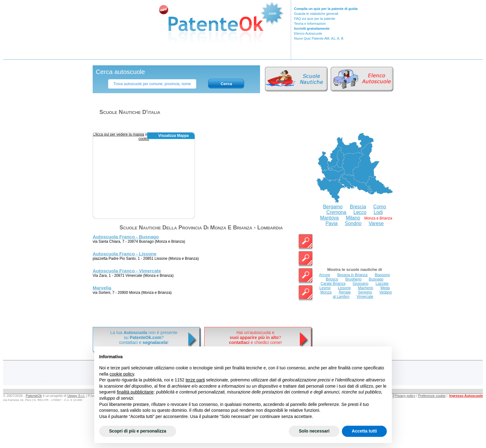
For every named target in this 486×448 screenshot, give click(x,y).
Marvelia (102, 288)
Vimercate (365, 297)
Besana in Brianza (352, 275)
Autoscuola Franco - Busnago (126, 237)
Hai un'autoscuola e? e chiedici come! (255, 337)
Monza (326, 292)
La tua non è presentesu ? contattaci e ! (144, 337)
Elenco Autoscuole (308, 33)
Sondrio (353, 223)
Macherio (366, 288)
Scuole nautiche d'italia (130, 112)
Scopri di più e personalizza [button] (138, 431)
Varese (376, 223)
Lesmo (325, 288)
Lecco (360, 212)
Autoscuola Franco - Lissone (125, 254)
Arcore (325, 275)
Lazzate (382, 284)
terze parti (195, 380)
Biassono (382, 275)
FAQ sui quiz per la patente (315, 19)
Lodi (378, 212)
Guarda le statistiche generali (316, 14)
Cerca (226, 84)
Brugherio (353, 279)
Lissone (344, 288)
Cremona (336, 212)
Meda (385, 288)
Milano (353, 218)
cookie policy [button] (122, 374)
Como (380, 207)
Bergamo (333, 207)
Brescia (358, 207)
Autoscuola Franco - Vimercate (127, 271)
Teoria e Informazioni (310, 24)
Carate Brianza (333, 284)
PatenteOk (34, 396)
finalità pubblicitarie (135, 392)
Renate (345, 292)
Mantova (329, 218)
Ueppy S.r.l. (76, 396)
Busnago (376, 279)
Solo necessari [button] (314, 431)
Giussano (361, 284)
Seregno (365, 292)
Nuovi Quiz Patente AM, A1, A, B (319, 38)
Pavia (331, 223)
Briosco (332, 279)
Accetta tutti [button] (364, 431)
